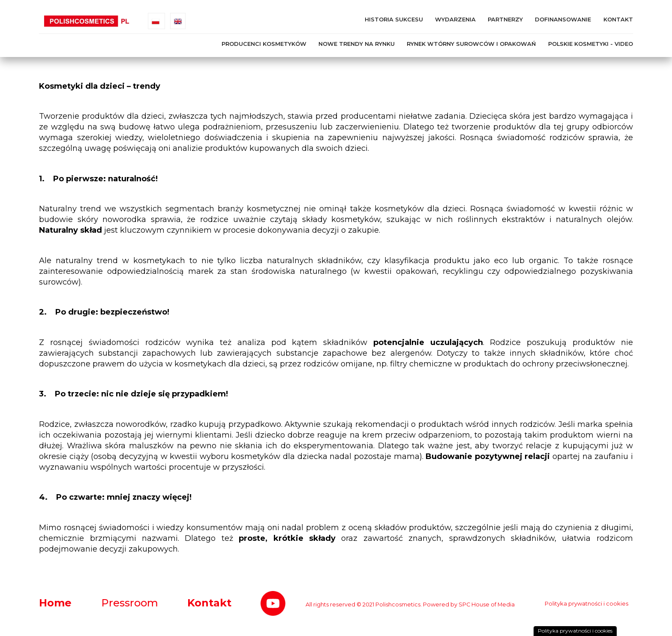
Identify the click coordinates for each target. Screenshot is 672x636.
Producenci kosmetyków (264, 44)
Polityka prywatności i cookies (586, 604)
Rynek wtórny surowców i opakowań (471, 44)
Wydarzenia (455, 19)
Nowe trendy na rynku (357, 44)
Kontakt (618, 19)
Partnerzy (505, 19)
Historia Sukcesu (394, 19)
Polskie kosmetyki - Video (591, 44)
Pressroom (130, 603)
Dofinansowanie (563, 19)
